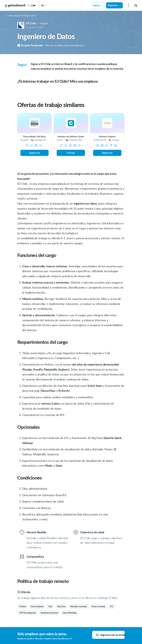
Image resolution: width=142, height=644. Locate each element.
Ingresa (98, 5)
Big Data (61, 606)
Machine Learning (79, 606)
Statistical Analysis (49, 613)
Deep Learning (98, 606)
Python (23, 606)
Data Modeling (70, 613)
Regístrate (114, 5)
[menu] (128, 5)
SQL (50, 606)
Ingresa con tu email (110, 635)
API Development (28, 613)
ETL (112, 606)
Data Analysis (37, 606)
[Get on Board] (15, 6)
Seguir (44, 23)
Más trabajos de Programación (21, 16)
